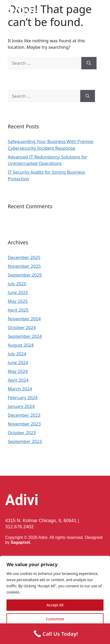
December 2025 (24, 257)
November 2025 (24, 266)
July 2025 (17, 284)
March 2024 (20, 389)
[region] (55, 600)
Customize (55, 619)
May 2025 (18, 301)
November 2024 (24, 319)
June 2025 (18, 292)
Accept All (55, 605)
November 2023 (24, 424)
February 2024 (23, 398)
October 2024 (22, 327)
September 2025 (25, 275)
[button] (102, 10)
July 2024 (17, 354)
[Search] (89, 63)
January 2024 (21, 406)
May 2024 (18, 371)
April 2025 (18, 310)
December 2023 (24, 415)
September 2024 (25, 336)
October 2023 (22, 433)
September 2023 (25, 441)
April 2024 (18, 380)
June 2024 (18, 362)
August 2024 (21, 345)
